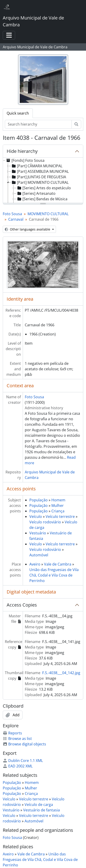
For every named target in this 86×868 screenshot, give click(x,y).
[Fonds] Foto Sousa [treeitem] (25, 160)
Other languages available (28, 229)
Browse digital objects (24, 744)
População (39, 500)
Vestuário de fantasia (42, 810)
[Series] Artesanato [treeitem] (36, 193)
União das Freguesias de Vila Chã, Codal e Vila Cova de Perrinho (54, 575)
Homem (58, 500)
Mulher (58, 505)
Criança (58, 511)
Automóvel (39, 555)
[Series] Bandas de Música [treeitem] (42, 199)
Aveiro (35, 564)
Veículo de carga (39, 805)
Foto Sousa (12, 214)
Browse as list (17, 739)
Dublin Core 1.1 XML (23, 761)
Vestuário (38, 533)
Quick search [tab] (18, 113)
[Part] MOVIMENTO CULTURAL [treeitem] (40, 182)
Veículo (36, 516)
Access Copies (22, 605)
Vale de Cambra (58, 564)
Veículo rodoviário (45, 522)
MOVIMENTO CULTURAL (48, 214)
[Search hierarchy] (38, 124)
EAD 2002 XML (18, 766)
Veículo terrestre (60, 516)
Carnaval (16, 219)
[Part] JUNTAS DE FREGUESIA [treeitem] (39, 177)
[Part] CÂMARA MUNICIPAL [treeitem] (37, 166)
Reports (12, 733)
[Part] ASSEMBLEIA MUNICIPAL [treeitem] (40, 171)
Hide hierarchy (22, 151)
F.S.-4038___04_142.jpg (61, 673)
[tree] (43, 181)
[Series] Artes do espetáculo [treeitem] (44, 188)
